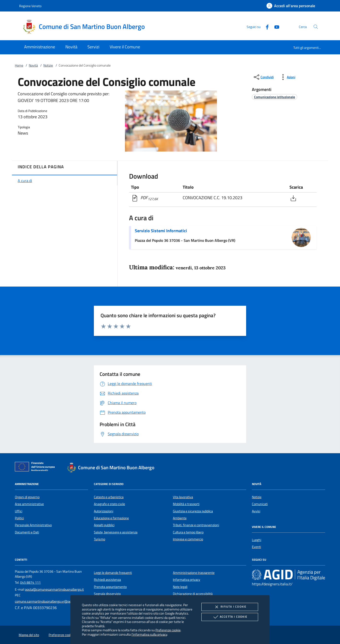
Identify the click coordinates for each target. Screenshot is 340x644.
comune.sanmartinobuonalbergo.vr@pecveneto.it (50, 601)
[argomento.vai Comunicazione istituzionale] (275, 97)
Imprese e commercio (188, 539)
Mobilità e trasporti (186, 504)
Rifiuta (230, 607)
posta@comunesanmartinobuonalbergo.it (54, 589)
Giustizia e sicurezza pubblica (193, 511)
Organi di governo (27, 497)
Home (19, 65)
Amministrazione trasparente (194, 573)
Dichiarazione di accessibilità (193, 594)
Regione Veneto (30, 6)
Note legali (180, 587)
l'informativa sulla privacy (149, 634)
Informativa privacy (187, 580)
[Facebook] (265, 26)
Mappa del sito (29, 635)
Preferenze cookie (168, 630)
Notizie (48, 65)
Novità (33, 65)
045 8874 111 (30, 582)
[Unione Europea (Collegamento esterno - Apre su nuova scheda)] (36, 468)
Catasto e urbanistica (109, 497)
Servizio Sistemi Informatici (161, 231)
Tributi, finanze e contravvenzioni (196, 525)
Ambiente (180, 518)
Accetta (230, 617)
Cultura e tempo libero (188, 532)
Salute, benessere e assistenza (116, 532)
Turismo (99, 539)
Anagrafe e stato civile (109, 504)
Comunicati (260, 504)
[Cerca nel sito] (316, 27)
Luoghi (257, 540)
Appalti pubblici (104, 525)
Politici (19, 518)
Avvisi (256, 511)
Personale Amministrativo (33, 525)
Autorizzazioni (104, 511)
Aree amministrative (29, 504)
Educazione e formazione (111, 518)
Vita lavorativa (183, 497)
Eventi (256, 547)
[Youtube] (275, 26)
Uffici (19, 511)
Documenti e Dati (27, 532)
